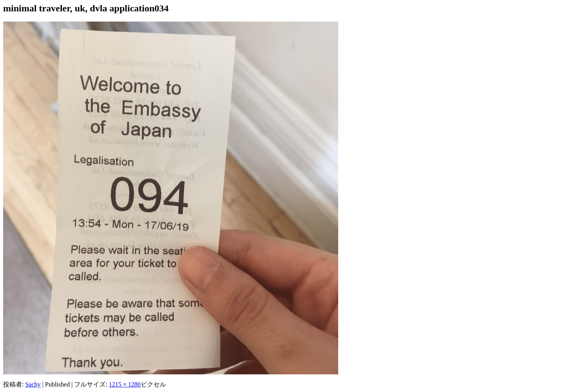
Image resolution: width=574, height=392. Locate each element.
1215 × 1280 (125, 384)
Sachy (33, 384)
